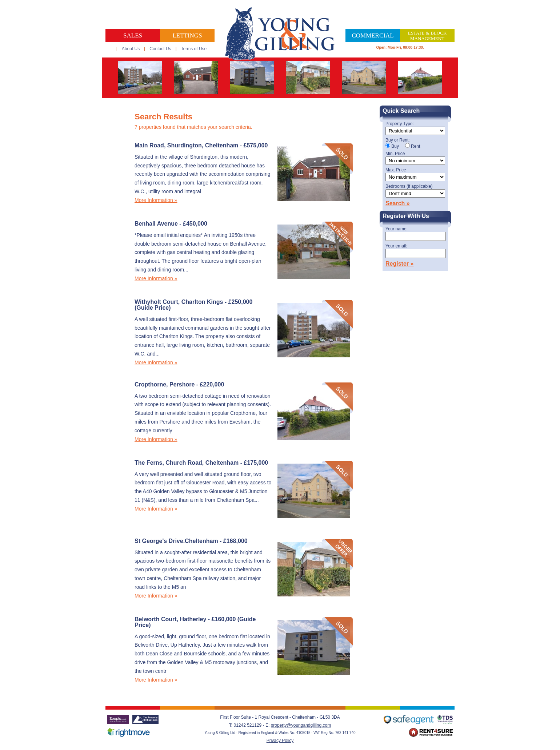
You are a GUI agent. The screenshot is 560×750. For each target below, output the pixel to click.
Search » (398, 203)
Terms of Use (194, 49)
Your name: (397, 229)
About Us (131, 49)
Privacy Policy (280, 741)
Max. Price (396, 170)
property (279, 725)
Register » (399, 264)
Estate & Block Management (427, 36)
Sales (133, 35)
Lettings (187, 35)
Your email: (396, 246)
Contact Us (160, 49)
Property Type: (400, 124)
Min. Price (395, 154)
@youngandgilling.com (309, 725)
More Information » (156, 200)
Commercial (373, 35)
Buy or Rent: (398, 140)
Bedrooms (409, 186)
